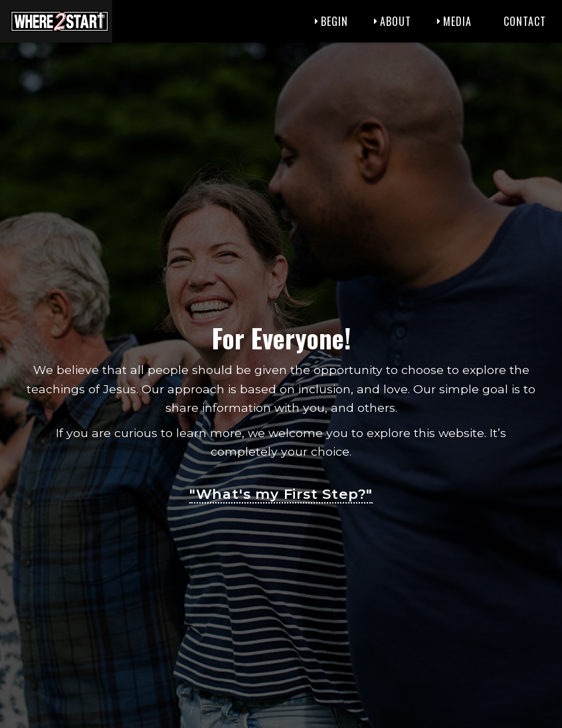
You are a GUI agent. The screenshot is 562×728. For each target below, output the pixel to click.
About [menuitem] (396, 21)
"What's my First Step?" (281, 494)
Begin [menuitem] (334, 21)
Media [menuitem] (457, 21)
